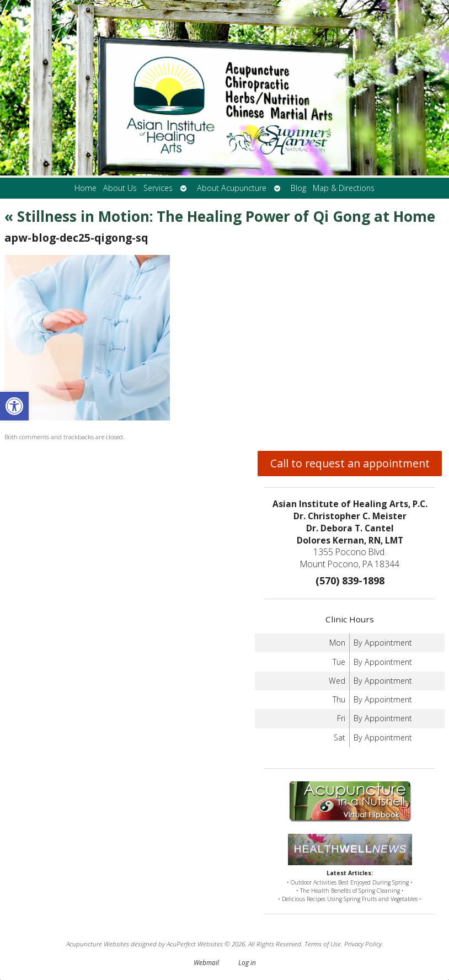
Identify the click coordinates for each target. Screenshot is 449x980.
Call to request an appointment (350, 463)
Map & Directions (344, 188)
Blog (298, 188)
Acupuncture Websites (98, 944)
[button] (14, 406)
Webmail (206, 962)
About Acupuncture (232, 188)
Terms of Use (323, 944)
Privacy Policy (363, 944)
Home (85, 188)
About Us (120, 188)
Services (158, 188)
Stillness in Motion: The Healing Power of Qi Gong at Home (220, 216)
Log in (247, 962)
